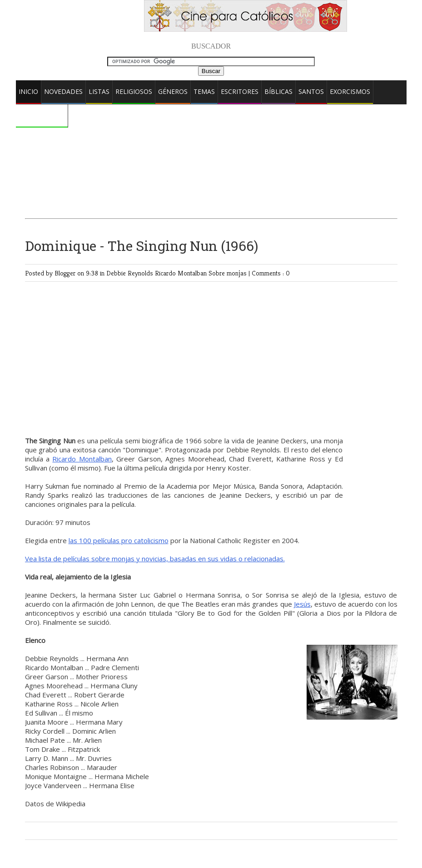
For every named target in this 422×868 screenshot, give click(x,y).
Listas (99, 91)
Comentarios (42, 115)
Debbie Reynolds (131, 273)
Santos (311, 91)
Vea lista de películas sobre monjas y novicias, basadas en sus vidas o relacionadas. (155, 559)
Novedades (63, 91)
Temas (204, 91)
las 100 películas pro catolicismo (119, 540)
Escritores (240, 91)
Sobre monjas (228, 273)
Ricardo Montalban (182, 273)
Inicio (28, 91)
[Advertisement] (211, 138)
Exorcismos (350, 91)
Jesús (302, 604)
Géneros (173, 91)
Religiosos (134, 91)
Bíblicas (278, 91)
